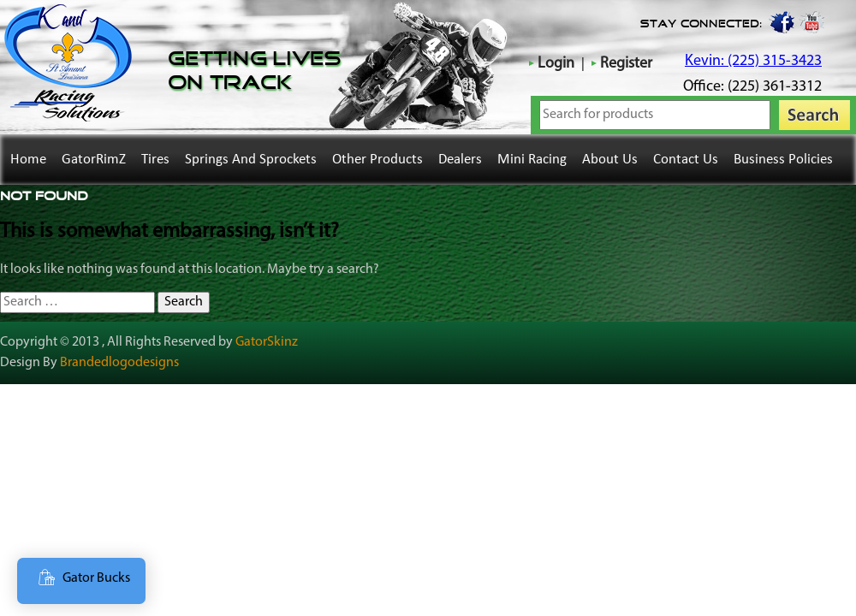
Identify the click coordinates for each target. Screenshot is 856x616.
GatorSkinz (267, 342)
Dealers (460, 160)
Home (28, 160)
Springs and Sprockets (251, 160)
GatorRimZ (94, 160)
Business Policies (783, 160)
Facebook (781, 21)
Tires (155, 160)
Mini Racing (532, 160)
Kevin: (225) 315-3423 (753, 61)
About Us (610, 160)
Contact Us (686, 160)
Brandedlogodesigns (119, 363)
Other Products (377, 160)
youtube (812, 21)
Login (556, 64)
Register (626, 64)
